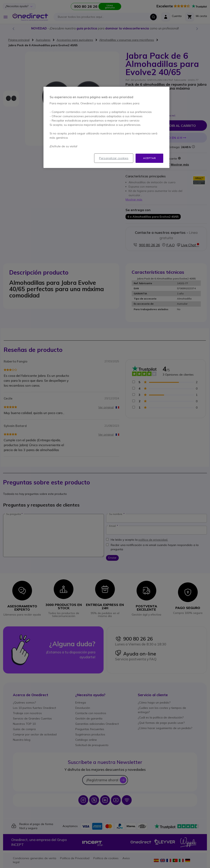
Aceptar (149, 158)
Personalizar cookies (114, 158)
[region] (106, 127)
